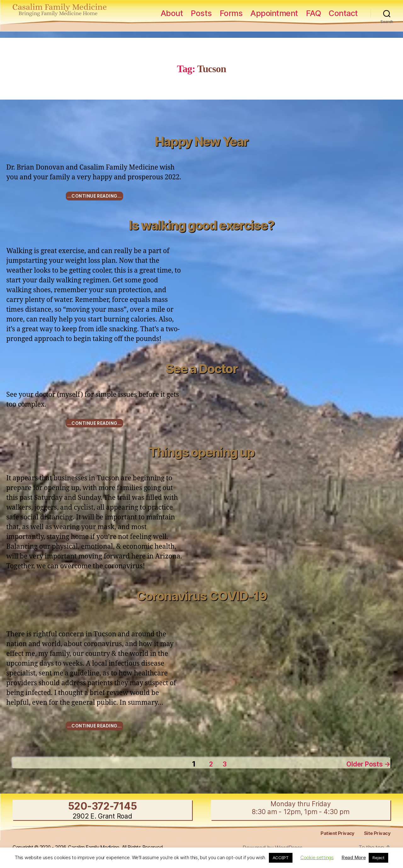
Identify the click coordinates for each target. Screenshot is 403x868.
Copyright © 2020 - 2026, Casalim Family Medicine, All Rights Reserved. (94, 846)
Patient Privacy (338, 832)
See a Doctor (201, 369)
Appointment (274, 13)
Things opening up (202, 452)
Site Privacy (377, 832)
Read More (354, 857)
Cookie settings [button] (317, 857)
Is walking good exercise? (201, 225)
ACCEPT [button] (281, 858)
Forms (231, 13)
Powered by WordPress (272, 846)
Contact (343, 13)
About (172, 13)
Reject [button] (378, 858)
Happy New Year (202, 141)
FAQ (314, 13)
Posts (201, 13)
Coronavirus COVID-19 (201, 596)
